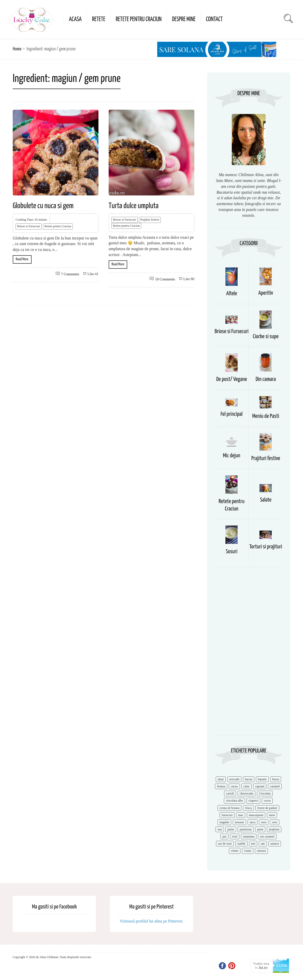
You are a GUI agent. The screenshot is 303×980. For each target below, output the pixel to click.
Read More (22, 259)
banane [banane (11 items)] (262, 779)
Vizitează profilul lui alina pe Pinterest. (152, 921)
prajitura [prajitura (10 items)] (274, 829)
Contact (214, 19)
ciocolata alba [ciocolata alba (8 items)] (234, 801)
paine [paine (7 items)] (231, 829)
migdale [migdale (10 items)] (225, 822)
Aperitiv (266, 293)
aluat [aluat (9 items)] (221, 779)
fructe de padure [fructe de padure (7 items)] (267, 808)
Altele (232, 294)
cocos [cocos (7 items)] (267, 801)
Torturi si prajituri (266, 547)
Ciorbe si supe (266, 337)
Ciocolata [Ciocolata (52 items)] (265, 793)
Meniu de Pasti (266, 416)
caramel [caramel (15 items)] (275, 786)
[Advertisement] (249, 654)
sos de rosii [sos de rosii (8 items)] (225, 844)
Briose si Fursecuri (29, 226)
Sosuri (232, 552)
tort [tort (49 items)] (253, 844)
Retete (99, 19)
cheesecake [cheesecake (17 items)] (247, 793)
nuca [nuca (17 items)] (253, 822)
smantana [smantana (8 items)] (249, 836)
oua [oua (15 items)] (220, 829)
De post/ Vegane (232, 379)
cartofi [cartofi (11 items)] (230, 793)
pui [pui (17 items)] (224, 836)
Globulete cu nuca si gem (43, 206)
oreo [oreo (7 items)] (264, 822)
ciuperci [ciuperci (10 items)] (254, 801)
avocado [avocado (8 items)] (234, 779)
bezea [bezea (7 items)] (276, 779)
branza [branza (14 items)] (221, 786)
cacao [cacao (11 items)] (234, 786)
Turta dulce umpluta (134, 206)
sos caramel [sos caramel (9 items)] (267, 836)
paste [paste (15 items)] (260, 829)
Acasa (75, 19)
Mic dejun (232, 456)
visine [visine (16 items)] (248, 851)
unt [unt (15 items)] (263, 844)
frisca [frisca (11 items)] (248, 808)
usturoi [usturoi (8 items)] (275, 844)
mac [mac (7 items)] (241, 815)
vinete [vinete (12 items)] (235, 851)
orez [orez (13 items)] (275, 822)
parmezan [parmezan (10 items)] (246, 829)
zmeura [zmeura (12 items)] (261, 851)
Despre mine (184, 19)
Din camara (266, 379)
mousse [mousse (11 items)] (239, 822)
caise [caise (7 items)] (247, 786)
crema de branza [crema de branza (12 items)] (230, 808)
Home (17, 49)
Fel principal (232, 414)
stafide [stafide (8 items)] (241, 844)
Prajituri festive (150, 220)
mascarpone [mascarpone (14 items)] (256, 815)
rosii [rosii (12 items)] (235, 836)
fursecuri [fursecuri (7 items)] (227, 815)
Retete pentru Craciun (139, 19)
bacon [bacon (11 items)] (249, 779)
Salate (266, 500)
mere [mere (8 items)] (272, 815)
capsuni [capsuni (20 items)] (260, 786)
